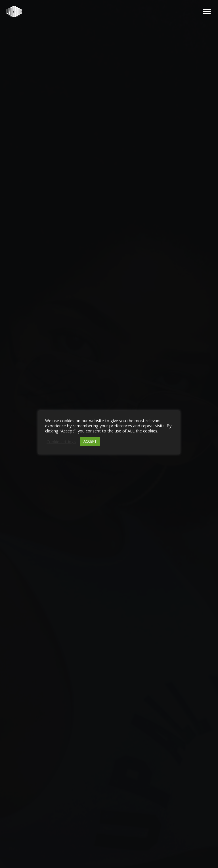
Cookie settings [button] (61, 442)
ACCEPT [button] (90, 441)
